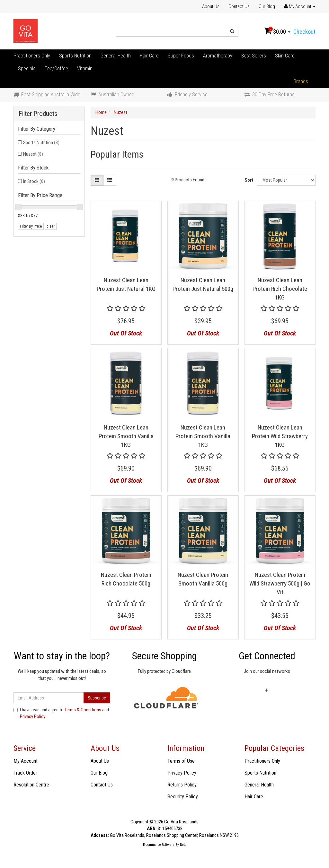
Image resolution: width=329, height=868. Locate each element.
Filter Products (38, 114)
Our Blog (267, 6)
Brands (301, 81)
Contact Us (239, 6)
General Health (116, 56)
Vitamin (85, 69)
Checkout (304, 32)
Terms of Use (181, 761)
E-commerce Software (159, 845)
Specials (27, 69)
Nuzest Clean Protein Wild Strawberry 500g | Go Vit (280, 583)
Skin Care (285, 56)
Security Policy (183, 797)
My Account (26, 761)
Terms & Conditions (83, 710)
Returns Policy (182, 785)
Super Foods (181, 56)
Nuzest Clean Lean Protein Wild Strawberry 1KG (280, 436)
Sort (249, 180)
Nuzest (33, 154)
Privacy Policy (32, 716)
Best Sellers (254, 56)
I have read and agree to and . (61, 713)
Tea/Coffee (56, 69)
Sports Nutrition (75, 56)
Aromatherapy (218, 56)
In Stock (34, 181)
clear (51, 226)
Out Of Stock (126, 333)
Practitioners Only (32, 56)
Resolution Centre (31, 785)
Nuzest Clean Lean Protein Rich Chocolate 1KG (280, 289)
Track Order (25, 773)
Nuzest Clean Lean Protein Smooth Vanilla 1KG (126, 436)
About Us (211, 6)
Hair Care (149, 56)
